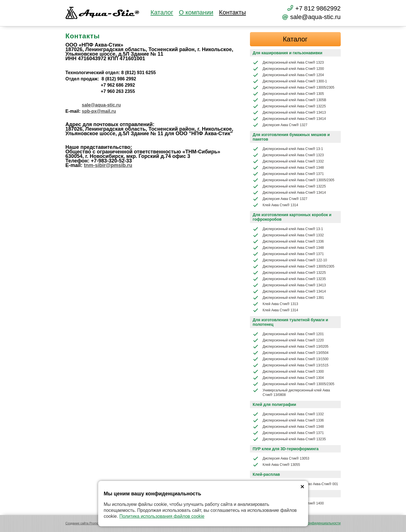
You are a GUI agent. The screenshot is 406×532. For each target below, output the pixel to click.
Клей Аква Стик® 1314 (275, 205)
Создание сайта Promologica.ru (88, 523)
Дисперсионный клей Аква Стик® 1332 (288, 161)
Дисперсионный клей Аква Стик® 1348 (288, 168)
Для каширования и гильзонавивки (288, 53)
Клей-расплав (266, 474)
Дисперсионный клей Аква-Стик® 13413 (289, 112)
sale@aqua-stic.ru (101, 105)
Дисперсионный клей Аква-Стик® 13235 (289, 279)
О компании (196, 12)
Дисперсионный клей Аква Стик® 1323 (288, 62)
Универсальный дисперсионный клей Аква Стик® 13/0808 (291, 392)
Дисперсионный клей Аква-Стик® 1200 (288, 69)
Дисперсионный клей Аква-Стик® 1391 (288, 298)
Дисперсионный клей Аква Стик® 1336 (288, 241)
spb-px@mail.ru (99, 111)
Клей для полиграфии (274, 404)
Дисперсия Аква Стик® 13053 (281, 458)
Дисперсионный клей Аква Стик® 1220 (288, 340)
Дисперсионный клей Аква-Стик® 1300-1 (290, 81)
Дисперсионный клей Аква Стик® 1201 (288, 334)
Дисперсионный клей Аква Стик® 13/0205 (291, 347)
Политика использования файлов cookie (162, 516)
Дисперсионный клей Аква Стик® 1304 (288, 378)
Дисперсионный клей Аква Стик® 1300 (288, 372)
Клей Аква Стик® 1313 (275, 304)
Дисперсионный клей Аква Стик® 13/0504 (291, 353)
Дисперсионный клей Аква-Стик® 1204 (288, 75)
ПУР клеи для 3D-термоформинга (286, 449)
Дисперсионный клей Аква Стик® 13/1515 (291, 365)
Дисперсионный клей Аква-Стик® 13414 (289, 119)
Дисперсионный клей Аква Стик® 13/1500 (291, 359)
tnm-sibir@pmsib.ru (108, 165)
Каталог (162, 12)
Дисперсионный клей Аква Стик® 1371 (288, 174)
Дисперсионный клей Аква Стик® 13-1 (288, 149)
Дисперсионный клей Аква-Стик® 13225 (289, 106)
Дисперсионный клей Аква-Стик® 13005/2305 (294, 87)
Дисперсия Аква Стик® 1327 (280, 125)
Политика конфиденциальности (315, 523)
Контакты (233, 12)
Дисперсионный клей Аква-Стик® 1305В (290, 100)
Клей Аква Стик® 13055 (276, 465)
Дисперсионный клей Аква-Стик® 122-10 (290, 260)
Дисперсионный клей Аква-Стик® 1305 (288, 94)
